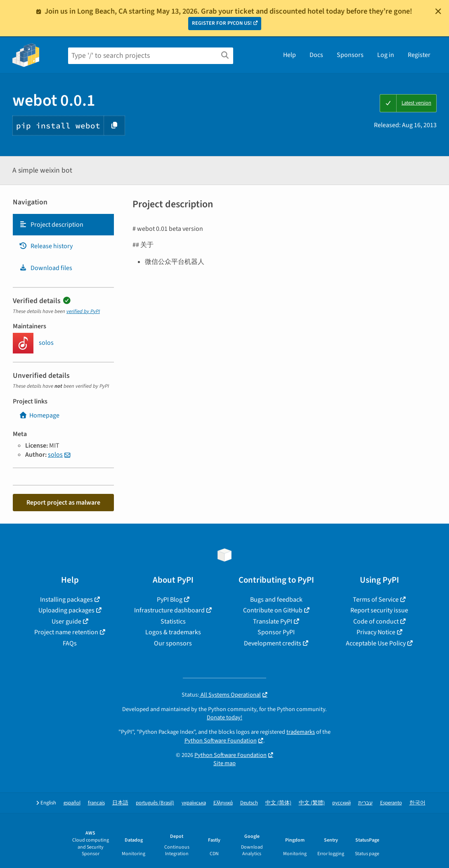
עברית (365, 803)
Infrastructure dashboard (169, 610)
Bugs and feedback (276, 600)
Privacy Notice (376, 632)
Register (419, 55)
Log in (386, 55)
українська (194, 803)
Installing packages (66, 600)
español (72, 803)
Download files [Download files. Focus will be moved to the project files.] (46, 268)
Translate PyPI (273, 621)
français (96, 803)
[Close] (438, 11)
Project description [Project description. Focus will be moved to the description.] (51, 225)
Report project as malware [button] (63, 503)
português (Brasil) (155, 803)
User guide (66, 621)
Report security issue (379, 610)
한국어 (417, 803)
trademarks (301, 732)
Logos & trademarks (173, 632)
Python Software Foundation (221, 741)
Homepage (39, 415)
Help (289, 55)
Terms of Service (376, 600)
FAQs (70, 643)
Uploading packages (66, 610)
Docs (316, 55)
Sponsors (350, 55)
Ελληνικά (223, 803)
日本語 (120, 803)
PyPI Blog (170, 600)
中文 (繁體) (312, 803)
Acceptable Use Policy (376, 643)
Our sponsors (173, 643)
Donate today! (224, 717)
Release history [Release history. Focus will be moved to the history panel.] (46, 246)
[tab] (63, 225)
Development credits (273, 643)
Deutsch (249, 803)
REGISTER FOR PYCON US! (222, 23)
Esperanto (391, 803)
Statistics (173, 621)
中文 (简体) (278, 803)
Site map (224, 763)
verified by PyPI (83, 311)
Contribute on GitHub (273, 610)
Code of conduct (376, 621)
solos (55, 455)
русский (341, 803)
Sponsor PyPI (276, 632)
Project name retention (66, 632)
